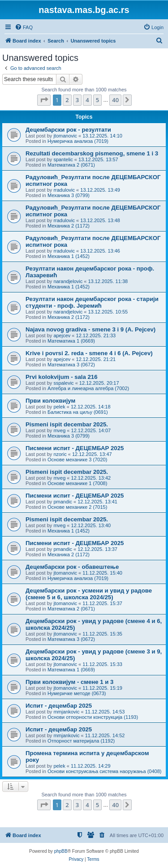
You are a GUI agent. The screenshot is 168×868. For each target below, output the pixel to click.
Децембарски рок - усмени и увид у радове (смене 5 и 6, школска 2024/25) (89, 594)
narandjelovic (68, 281)
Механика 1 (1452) (69, 256)
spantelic (63, 159)
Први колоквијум (50, 401)
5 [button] (97, 100)
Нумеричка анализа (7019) (78, 141)
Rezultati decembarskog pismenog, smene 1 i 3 (92, 153)
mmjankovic (66, 712)
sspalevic (63, 383)
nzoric (60, 454)
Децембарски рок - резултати (68, 130)
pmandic (63, 502)
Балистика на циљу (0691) (78, 412)
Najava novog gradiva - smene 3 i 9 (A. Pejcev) (90, 329)
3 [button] (77, 100)
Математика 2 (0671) (71, 165)
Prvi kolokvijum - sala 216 (62, 377)
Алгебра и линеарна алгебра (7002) (88, 388)
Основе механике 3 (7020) (77, 460)
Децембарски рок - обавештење (72, 567)
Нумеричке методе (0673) (77, 693)
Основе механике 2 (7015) (77, 507)
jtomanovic (65, 136)
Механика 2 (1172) (69, 226)
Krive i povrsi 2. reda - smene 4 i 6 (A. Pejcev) (89, 353)
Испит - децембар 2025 (59, 706)
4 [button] (87, 100)
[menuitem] (24, 27)
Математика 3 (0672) (71, 365)
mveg (59, 430)
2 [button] (67, 100)
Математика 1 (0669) (71, 341)
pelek (59, 407)
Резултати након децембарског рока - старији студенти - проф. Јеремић (92, 302)
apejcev (62, 335)
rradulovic (64, 190)
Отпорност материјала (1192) (81, 741)
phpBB (61, 851)
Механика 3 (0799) (69, 195)
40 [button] (115, 100)
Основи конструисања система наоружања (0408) (105, 771)
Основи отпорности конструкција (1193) (93, 717)
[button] (44, 100)
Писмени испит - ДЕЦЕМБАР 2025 (75, 448)
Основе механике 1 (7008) (77, 483)
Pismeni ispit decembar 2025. (67, 424)
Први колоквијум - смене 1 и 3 (69, 682)
